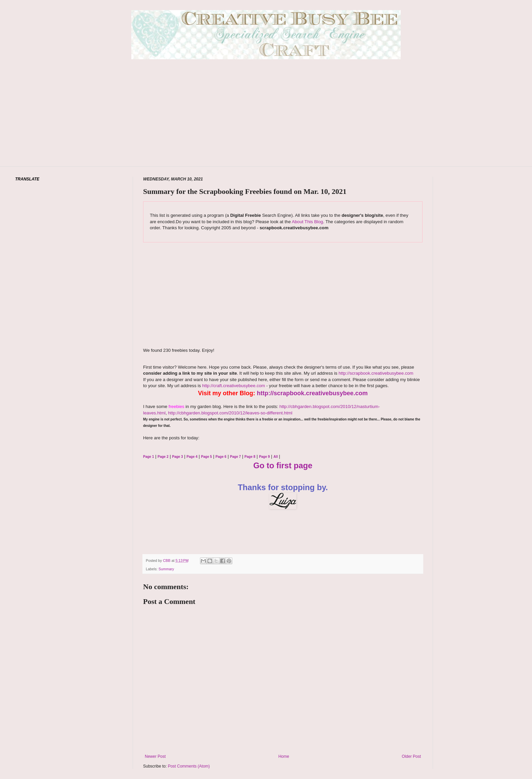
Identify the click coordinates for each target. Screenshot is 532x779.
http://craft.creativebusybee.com (233, 386)
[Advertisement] (266, 123)
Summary (166, 569)
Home (284, 756)
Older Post (411, 756)
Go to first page (283, 465)
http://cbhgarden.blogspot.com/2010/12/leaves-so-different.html (230, 413)
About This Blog (307, 222)
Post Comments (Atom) (189, 766)
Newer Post (155, 756)
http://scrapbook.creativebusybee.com (375, 373)
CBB (167, 561)
